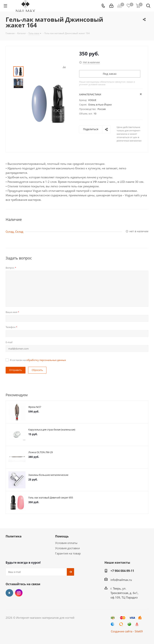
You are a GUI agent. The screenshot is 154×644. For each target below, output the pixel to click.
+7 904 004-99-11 (122, 571)
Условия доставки (68, 548)
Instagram (19, 593)
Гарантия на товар (68, 553)
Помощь (62, 536)
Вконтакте (9, 593)
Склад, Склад (14, 232)
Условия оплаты (66, 543)
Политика (14, 536)
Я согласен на (38, 360)
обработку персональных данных (46, 360)
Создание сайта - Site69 (127, 631)
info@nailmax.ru (121, 580)
